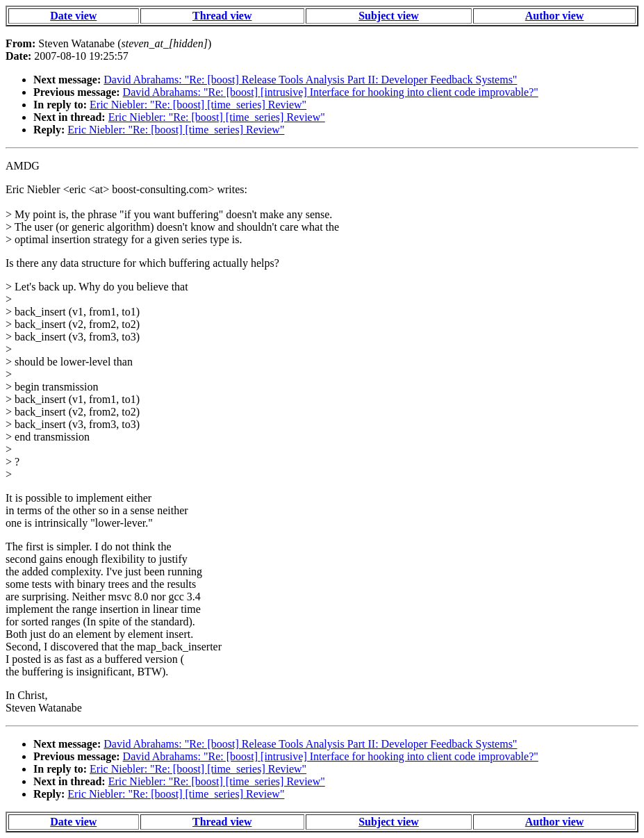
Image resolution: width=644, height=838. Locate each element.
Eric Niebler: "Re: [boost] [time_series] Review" (198, 105)
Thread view (222, 16)
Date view (73, 16)
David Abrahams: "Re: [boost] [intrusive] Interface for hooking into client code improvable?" (331, 92)
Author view (555, 16)
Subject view (389, 16)
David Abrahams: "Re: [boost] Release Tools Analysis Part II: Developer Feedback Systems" (310, 80)
